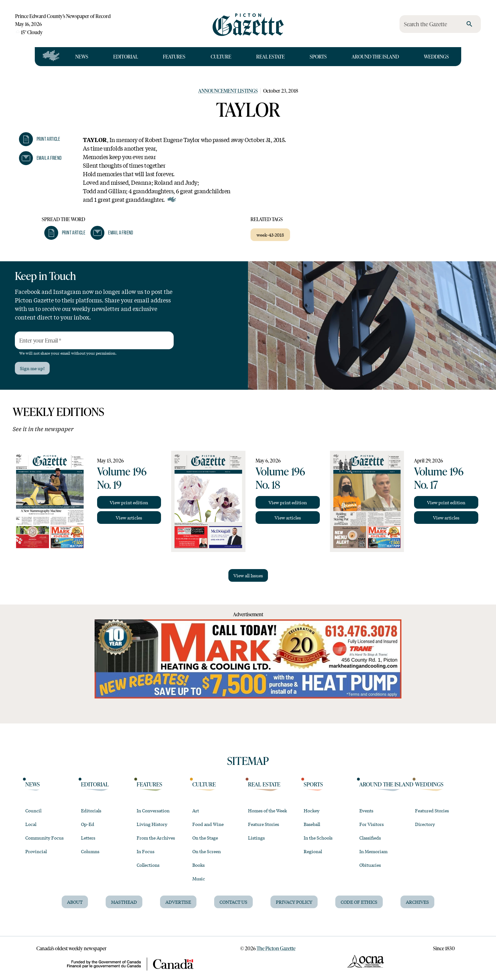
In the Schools (318, 838)
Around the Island (375, 56)
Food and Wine (208, 824)
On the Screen (207, 851)
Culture (221, 56)
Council (33, 810)
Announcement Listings (228, 91)
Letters (88, 838)
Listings (256, 838)
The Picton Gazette (276, 948)
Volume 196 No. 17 (439, 478)
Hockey (312, 810)
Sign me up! (32, 368)
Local (31, 824)
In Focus (146, 851)
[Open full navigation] (51, 57)
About (75, 902)
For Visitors (372, 824)
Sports (318, 56)
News (82, 56)
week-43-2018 (270, 235)
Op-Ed (88, 824)
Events (366, 810)
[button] (40, 139)
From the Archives (156, 838)
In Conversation (153, 810)
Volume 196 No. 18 (280, 478)
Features (174, 56)
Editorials (91, 810)
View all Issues (248, 575)
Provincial (36, 851)
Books (198, 865)
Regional (313, 851)
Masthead (124, 902)
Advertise (178, 902)
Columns (90, 851)
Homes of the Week (267, 810)
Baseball (312, 824)
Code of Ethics (359, 902)
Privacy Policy (294, 902)
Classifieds (370, 838)
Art (196, 810)
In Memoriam (373, 851)
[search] (469, 24)
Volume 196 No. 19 (122, 478)
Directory (425, 824)
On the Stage (205, 838)
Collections (148, 865)
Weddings (436, 56)
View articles (129, 518)
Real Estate (270, 56)
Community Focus (44, 838)
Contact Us (233, 902)
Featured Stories (432, 810)
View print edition (129, 502)
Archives (417, 902)
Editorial (126, 56)
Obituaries (370, 865)
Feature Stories (263, 824)
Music (199, 878)
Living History (152, 824)
